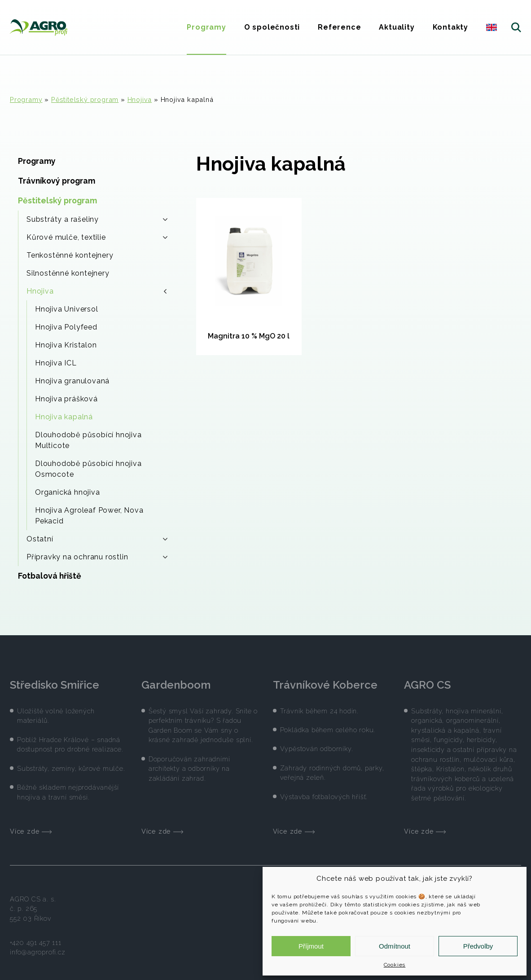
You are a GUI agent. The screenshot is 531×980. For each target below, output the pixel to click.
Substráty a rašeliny (97, 219)
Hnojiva (140, 99)
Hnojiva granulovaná (72, 381)
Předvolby (478, 946)
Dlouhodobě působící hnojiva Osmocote (88, 469)
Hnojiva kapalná (64, 417)
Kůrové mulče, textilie (97, 237)
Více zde (31, 825)
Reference (339, 27)
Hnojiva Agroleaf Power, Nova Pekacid (89, 516)
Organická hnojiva (68, 492)
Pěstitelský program (85, 99)
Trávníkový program (57, 181)
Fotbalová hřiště (50, 576)
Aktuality (397, 27)
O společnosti (272, 27)
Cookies (395, 965)
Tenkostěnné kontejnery (70, 255)
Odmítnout (395, 946)
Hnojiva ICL (56, 363)
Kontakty (450, 27)
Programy (206, 27)
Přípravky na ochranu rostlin (97, 557)
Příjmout (311, 946)
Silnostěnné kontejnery (68, 273)
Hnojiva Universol (67, 309)
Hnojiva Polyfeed (66, 327)
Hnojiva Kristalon (66, 345)
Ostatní (97, 539)
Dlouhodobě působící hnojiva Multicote (88, 440)
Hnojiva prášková (66, 399)
